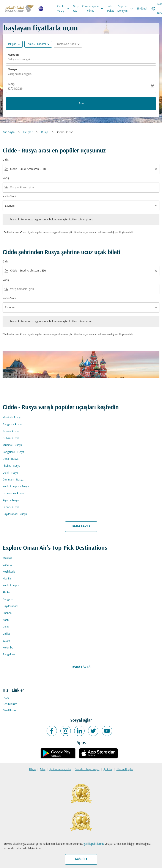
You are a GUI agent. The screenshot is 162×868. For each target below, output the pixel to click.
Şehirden (108, 769)
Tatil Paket (111, 9)
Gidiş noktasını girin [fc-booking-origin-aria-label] (20, 59)
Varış (6, 178)
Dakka (6, 634)
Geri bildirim (10, 704)
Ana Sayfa (9, 132)
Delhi (6, 627)
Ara (81, 104)
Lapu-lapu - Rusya (13, 494)
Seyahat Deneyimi (126, 9)
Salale (6, 641)
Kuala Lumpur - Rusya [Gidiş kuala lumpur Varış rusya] (16, 487)
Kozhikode (9, 572)
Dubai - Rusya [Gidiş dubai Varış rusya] (11, 438)
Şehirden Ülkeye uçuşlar (87, 769)
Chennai (7, 613)
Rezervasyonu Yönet (94, 9)
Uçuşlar (28, 132)
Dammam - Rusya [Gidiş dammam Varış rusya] (13, 480)
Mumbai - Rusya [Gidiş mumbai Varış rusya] (12, 445)
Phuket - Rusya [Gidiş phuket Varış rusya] (11, 466)
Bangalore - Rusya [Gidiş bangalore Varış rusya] (13, 452)
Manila (7, 579)
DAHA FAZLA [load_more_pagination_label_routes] (81, 526)
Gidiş (11, 84)
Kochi (6, 620)
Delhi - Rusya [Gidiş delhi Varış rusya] (10, 473)
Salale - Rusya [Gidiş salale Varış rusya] (11, 431)
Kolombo (8, 648)
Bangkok (8, 599)
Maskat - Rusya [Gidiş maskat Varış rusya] (12, 418)
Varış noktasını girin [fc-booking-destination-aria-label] (20, 74)
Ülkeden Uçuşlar (125, 769)
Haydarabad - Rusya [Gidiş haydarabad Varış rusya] (15, 514)
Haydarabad (10, 606)
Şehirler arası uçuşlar (60, 769)
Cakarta (7, 565)
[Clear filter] (156, 169)
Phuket (7, 593)
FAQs (6, 698)
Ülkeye (32, 769)
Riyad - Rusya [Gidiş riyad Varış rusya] (11, 500)
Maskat (7, 558)
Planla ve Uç (64, 9)
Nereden (13, 55)
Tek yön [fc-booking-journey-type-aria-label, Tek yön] (12, 44)
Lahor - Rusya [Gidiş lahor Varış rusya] (11, 507)
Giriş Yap (76, 9)
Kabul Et (81, 859)
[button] (38, 44)
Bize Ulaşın (9, 710)
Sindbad (142, 9)
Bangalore (9, 655)
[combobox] (81, 169)
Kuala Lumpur (11, 586)
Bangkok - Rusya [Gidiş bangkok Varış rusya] (12, 425)
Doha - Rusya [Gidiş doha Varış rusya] (11, 459)
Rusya (45, 132)
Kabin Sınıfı (9, 197)
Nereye (12, 70)
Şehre (42, 769)
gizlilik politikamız (94, 844)
